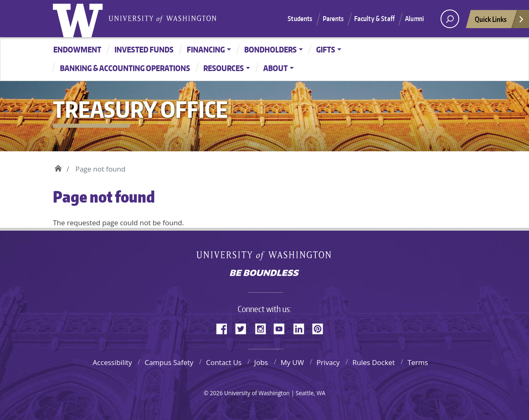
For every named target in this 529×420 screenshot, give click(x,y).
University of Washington (80, 19)
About (275, 68)
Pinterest (321, 327)
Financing (206, 49)
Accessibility (112, 362)
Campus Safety (169, 362)
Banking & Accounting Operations (125, 68)
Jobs (261, 362)
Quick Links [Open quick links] (500, 21)
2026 (216, 393)
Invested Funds (144, 49)
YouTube (282, 327)
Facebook (225, 327)
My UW (292, 362)
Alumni (415, 19)
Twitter (244, 327)
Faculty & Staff (374, 19)
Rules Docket (374, 362)
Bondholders (270, 49)
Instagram (263, 327)
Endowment (77, 49)
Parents (333, 19)
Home (58, 167)
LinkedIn (302, 327)
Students (300, 19)
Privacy (328, 362)
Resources (224, 68)
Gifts (326, 49)
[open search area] (450, 19)
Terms (418, 362)
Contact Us (224, 362)
